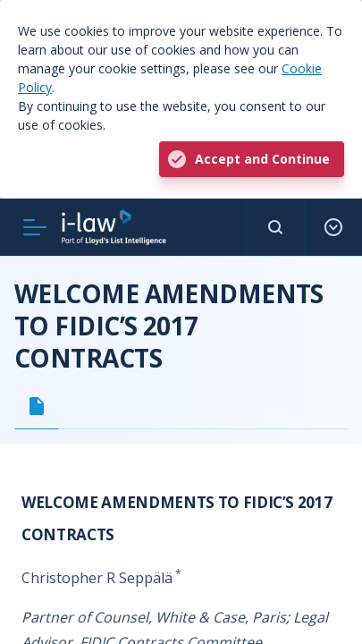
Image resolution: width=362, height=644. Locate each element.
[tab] (37, 406)
